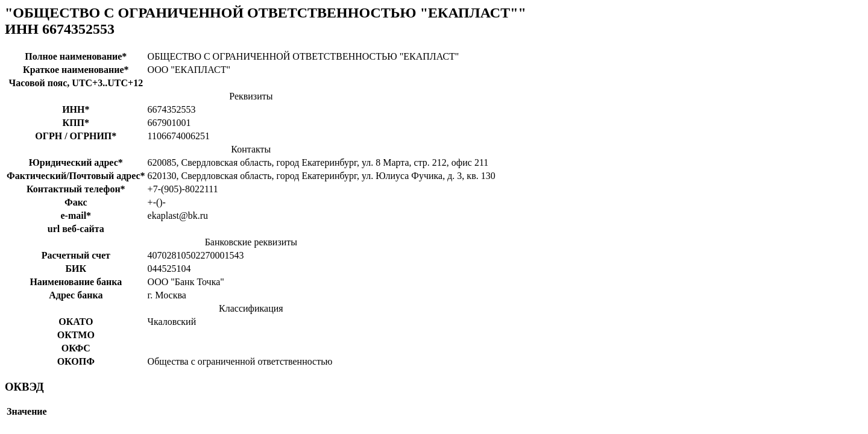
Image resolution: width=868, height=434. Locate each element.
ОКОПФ (76, 361)
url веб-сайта (76, 229)
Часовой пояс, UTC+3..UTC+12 (76, 83)
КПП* (76, 123)
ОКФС (76, 348)
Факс (76, 202)
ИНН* (76, 109)
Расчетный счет (76, 255)
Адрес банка (76, 295)
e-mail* (76, 215)
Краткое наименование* (76, 70)
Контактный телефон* (76, 189)
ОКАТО (76, 322)
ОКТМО (76, 335)
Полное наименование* (76, 56)
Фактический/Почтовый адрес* (76, 176)
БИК (76, 269)
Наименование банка (76, 282)
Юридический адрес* (76, 162)
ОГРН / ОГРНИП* (76, 136)
